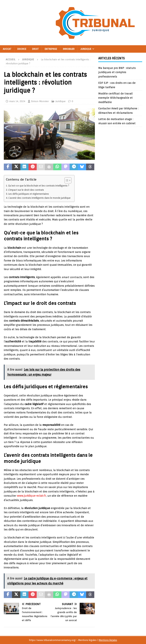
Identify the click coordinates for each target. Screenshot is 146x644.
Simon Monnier (40, 101)
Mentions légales (108, 640)
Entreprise (51, 49)
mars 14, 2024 (17, 101)
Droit (35, 49)
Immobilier (69, 49)
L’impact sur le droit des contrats (26, 190)
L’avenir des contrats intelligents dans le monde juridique (40, 198)
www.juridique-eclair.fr (31, 496)
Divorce (22, 49)
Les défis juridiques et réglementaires (29, 194)
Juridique (86, 49)
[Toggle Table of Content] (66, 180)
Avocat (7, 49)
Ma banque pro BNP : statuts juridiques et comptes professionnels (117, 72)
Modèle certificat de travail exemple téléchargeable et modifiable (115, 98)
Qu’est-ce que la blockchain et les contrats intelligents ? (39, 186)
